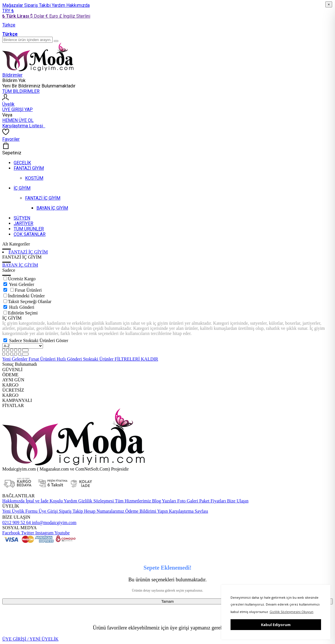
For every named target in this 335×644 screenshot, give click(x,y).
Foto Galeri (187, 501)
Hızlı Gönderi (22, 307)
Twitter (27, 533)
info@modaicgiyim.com (54, 523)
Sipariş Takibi (38, 5)
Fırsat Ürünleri (28, 290)
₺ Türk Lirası (16, 16)
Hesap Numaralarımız (103, 511)
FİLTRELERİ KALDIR (136, 359)
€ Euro (52, 16)
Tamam (168, 601)
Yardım (59, 5)
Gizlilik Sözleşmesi (95, 501)
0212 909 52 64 (17, 523)
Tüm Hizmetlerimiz (132, 501)
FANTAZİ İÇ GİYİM (28, 252)
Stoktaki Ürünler (99, 359)
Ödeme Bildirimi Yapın (146, 511)
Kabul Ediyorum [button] (276, 625)
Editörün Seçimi (23, 313)
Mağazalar (13, 5)
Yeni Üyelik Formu (20, 511)
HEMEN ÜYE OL (18, 120)
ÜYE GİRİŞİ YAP (18, 110)
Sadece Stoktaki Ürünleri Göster (39, 341)
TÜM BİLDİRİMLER (21, 91)
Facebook (11, 533)
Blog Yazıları (163, 501)
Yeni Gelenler (21, 284)
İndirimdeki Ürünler (26, 296)
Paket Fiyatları (212, 501)
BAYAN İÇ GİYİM (20, 265)
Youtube (62, 533)
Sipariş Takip (71, 511)
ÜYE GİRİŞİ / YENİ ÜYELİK (30, 639)
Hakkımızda (78, 5)
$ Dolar (38, 16)
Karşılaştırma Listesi (24, 126)
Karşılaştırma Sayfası (188, 511)
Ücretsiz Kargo (22, 279)
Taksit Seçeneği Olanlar (30, 301)
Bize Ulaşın (237, 501)
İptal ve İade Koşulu (44, 501)
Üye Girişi (48, 511)
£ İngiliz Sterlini (75, 16)
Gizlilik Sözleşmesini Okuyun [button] (291, 612)
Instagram (44, 533)
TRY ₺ (8, 11)
